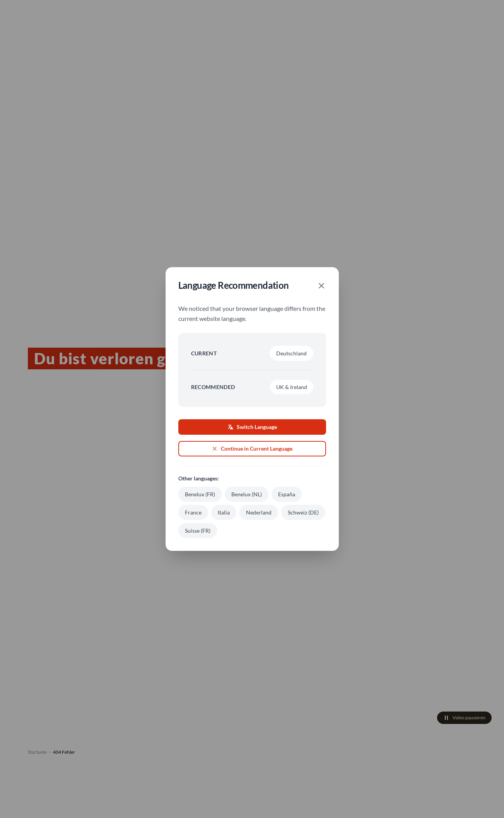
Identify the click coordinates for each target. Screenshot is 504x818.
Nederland (259, 512)
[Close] (321, 286)
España (287, 494)
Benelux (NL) (247, 494)
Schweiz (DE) (303, 512)
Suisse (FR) (198, 531)
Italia (224, 512)
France (193, 512)
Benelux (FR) (200, 494)
